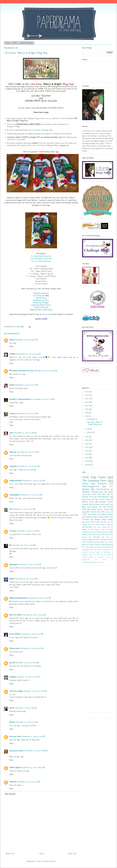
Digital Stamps (107, 514)
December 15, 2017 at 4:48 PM (25, 433)
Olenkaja (13, 677)
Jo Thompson (39, 296)
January (90, 432)
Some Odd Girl (99, 494)
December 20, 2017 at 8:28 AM (27, 663)
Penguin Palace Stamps (104, 519)
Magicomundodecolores (18, 598)
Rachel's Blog (47, 314)
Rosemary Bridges (41, 303)
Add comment (10, 794)
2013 (87, 447)
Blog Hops (86, 499)
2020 (87, 406)
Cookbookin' (96, 537)
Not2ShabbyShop (108, 545)
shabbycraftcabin (16, 481)
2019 (87, 409)
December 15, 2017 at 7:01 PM (28, 452)
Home (7, 43)
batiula (12, 385)
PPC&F (104, 534)
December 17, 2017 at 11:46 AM (28, 531)
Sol (11, 509)
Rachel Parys (41, 298)
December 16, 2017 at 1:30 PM (34, 481)
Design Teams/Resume (26, 43)
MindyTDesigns (87, 539)
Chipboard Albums (92, 517)
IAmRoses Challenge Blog (93, 492)
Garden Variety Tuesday (100, 509)
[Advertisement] (94, 603)
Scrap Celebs (89, 547)
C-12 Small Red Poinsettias (41, 256)
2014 (87, 444)
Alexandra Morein (41, 293)
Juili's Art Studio (15, 615)
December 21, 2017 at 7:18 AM (26, 708)
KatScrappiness (103, 497)
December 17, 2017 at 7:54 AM (31, 495)
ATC (108, 537)
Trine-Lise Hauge (16, 691)
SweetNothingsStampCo (89, 562)
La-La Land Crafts (92, 522)
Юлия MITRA (15, 634)
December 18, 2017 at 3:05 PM (40, 598)
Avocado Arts (97, 507)
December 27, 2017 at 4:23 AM (28, 782)
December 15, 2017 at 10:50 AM (45, 371)
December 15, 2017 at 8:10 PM (29, 466)
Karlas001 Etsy (94, 534)
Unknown (13, 452)
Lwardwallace (14, 495)
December (91, 419)
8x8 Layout (100, 542)
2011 (87, 454)
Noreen (12, 722)
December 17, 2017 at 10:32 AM (24, 509)
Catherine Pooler (87, 555)
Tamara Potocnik (41, 307)
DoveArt (108, 555)
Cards (86, 477)
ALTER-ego (107, 552)
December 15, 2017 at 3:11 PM (43, 399)
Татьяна (13, 531)
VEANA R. (13, 354)
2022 (87, 399)
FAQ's (15, 43)
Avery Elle (91, 550)
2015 (87, 440)
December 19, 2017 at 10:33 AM (34, 615)
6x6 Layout (96, 552)
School (104, 560)
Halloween (102, 532)
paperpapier (14, 564)
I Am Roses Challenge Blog (42, 130)
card (84, 550)
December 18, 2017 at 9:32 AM (26, 579)
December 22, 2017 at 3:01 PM (34, 736)
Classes (94, 514)
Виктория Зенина (17, 751)
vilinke (12, 579)
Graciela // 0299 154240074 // (21, 399)
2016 (87, 437)
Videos (85, 484)
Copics (102, 477)
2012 (87, 451)
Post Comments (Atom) (46, 861)
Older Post (72, 854)
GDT (105, 522)
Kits (109, 557)
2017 (87, 416)
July (89, 429)
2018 (87, 413)
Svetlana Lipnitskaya (44, 310)
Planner (98, 539)
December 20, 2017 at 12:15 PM (28, 677)
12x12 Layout (102, 527)
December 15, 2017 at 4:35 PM (27, 413)
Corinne (12, 413)
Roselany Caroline (41, 300)
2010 (87, 458)
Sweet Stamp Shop (104, 547)
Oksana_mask (14, 648)
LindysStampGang (102, 489)
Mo (11, 545)
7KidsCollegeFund (90, 486)
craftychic (13, 466)
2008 (87, 465)
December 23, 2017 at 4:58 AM (36, 751)
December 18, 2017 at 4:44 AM (24, 545)
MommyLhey (86, 560)
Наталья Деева (15, 736)
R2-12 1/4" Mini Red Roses (41, 261)
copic (100, 562)
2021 (87, 402)
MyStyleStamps (87, 527)
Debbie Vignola (15, 767)
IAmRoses (102, 484)
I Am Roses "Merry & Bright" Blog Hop (95, 423)
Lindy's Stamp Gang (102, 524)
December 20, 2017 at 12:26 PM (35, 691)
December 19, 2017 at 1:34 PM (32, 634)
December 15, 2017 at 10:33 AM (29, 354)
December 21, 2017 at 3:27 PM (27, 722)
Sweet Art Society (102, 550)
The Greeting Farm (94, 481)
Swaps (94, 532)
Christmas (96, 504)
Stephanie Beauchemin (41, 305)
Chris (11, 433)
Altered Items (88, 502)
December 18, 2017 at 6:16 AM (30, 564)
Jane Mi (12, 663)
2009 (87, 461)
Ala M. (12, 708)
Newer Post (10, 854)
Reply (11, 346)
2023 (87, 395)
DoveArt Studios (88, 557)
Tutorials (93, 512)
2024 (87, 392)
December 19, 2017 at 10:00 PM (32, 648)
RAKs (105, 539)
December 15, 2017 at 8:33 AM (26, 340)
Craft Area (99, 555)
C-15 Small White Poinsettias (41, 259)
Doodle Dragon (94, 545)
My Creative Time (98, 529)
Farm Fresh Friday (102, 499)
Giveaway (101, 557)
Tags (84, 512)
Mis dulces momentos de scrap (21, 371)
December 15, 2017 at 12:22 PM (26, 385)
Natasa (12, 340)
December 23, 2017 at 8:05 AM (33, 767)
